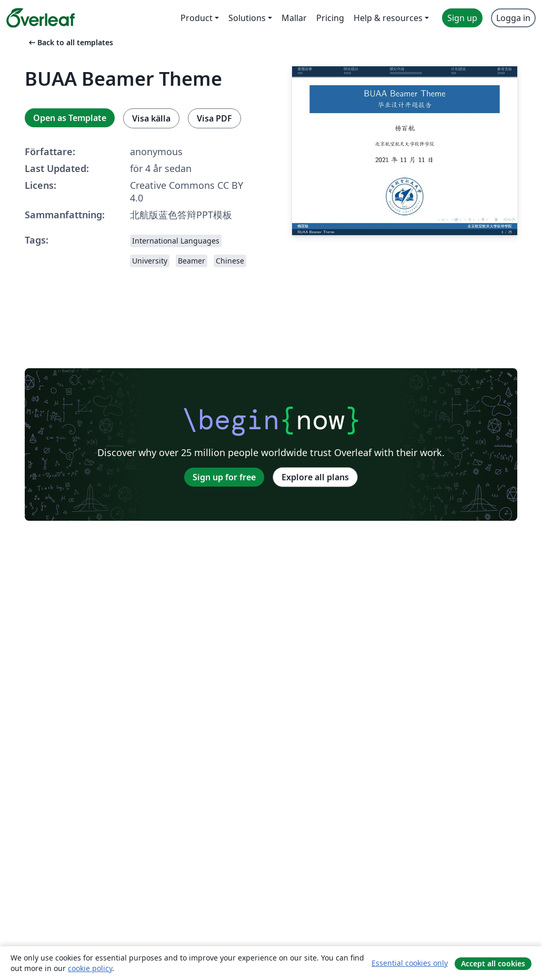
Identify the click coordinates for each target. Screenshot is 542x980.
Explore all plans (315, 477)
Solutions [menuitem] (247, 18)
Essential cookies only (410, 963)
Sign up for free (224, 477)
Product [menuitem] (197, 18)
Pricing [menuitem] (330, 18)
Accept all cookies (493, 963)
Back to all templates (70, 42)
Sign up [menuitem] (462, 18)
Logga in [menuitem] (513, 18)
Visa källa (151, 118)
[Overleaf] (41, 18)
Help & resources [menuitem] (388, 18)
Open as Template (70, 118)
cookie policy (90, 968)
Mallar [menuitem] (294, 18)
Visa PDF (214, 118)
